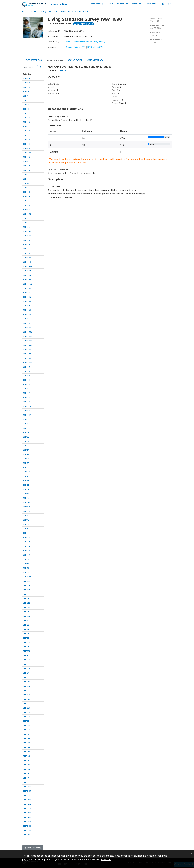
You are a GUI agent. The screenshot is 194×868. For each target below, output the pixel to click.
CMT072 (27, 699)
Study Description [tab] (33, 60)
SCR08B (26, 240)
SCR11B (26, 454)
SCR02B (26, 122)
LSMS (50, 11)
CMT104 (26, 747)
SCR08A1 (27, 227)
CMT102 (26, 738)
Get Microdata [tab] (95, 60)
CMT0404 (27, 804)
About (110, 4)
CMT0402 (27, 795)
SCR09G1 (27, 402)
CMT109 (26, 769)
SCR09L (26, 428)
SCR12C (26, 467)
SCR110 (26, 564)
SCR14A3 (27, 498)
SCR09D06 (27, 349)
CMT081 (26, 708)
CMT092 (27, 730)
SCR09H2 (27, 415)
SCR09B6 (27, 314)
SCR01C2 (27, 109)
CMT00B (27, 585)
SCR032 (26, 537)
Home (25, 11)
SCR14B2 (27, 511)
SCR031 (26, 533)
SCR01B (26, 100)
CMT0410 (27, 830)
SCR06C (26, 218)
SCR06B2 (27, 214)
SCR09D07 (27, 354)
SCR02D (26, 131)
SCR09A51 (27, 279)
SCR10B (26, 437)
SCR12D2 (27, 476)
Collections (123, 4)
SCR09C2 (27, 323)
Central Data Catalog (38, 11)
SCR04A (26, 139)
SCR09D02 (27, 332)
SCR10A (26, 432)
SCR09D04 (27, 340)
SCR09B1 (27, 292)
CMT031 (26, 642)
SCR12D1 (26, 472)
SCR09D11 (27, 371)
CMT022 (27, 616)
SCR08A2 (27, 231)
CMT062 (27, 686)
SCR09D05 (27, 345)
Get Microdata (84, 24)
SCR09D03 (27, 336)
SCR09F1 (27, 393)
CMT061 (26, 681)
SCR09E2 (27, 389)
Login (166, 4)
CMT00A (27, 581)
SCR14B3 (27, 515)
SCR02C (26, 126)
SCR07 (26, 223)
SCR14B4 (27, 520)
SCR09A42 (27, 275)
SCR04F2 (27, 183)
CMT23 (26, 625)
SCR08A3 (27, 236)
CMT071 (26, 695)
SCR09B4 (27, 306)
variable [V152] (81, 11)
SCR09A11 (27, 244)
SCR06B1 (27, 209)
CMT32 (26, 655)
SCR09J (26, 419)
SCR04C (26, 161)
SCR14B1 (26, 507)
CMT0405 (27, 808)
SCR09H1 (27, 410)
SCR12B (26, 463)
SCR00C (26, 87)
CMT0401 (27, 791)
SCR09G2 (27, 406)
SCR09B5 (27, 310)
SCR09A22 (27, 257)
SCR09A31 (27, 262)
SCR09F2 (27, 397)
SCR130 (26, 572)
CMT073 (27, 703)
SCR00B (26, 83)
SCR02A (26, 118)
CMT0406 (27, 813)
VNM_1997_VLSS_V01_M (64, 11)
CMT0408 (27, 821)
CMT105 (26, 751)
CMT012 (26, 603)
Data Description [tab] (55, 60)
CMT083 (27, 717)
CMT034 (27, 668)
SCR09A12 (27, 249)
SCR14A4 (27, 502)
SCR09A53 (27, 288)
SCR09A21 (27, 253)
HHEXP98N (27, 577)
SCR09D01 (27, 327)
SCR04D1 (27, 166)
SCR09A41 (27, 271)
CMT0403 (27, 800)
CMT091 (26, 725)
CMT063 (27, 690)
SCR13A (26, 480)
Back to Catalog (33, 847)
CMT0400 (27, 786)
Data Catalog (97, 4)
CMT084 (27, 721)
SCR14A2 (27, 494)
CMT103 (26, 743)
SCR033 (26, 542)
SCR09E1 (27, 384)
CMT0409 (27, 826)
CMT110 (26, 773)
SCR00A (26, 78)
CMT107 (26, 760)
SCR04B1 (27, 144)
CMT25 (26, 633)
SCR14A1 (26, 489)
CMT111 (26, 778)
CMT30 (26, 638)
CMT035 (27, 677)
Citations (137, 4)
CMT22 (26, 620)
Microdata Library (60, 4)
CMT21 (26, 612)
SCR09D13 (27, 380)
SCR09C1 (27, 319)
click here (106, 860)
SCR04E (26, 174)
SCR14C (26, 524)
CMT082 (27, 712)
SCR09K (26, 424)
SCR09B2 (27, 297)
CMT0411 (27, 835)
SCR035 (26, 550)
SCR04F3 (27, 187)
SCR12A (26, 459)
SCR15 (26, 528)
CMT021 (26, 607)
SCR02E (26, 135)
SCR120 (26, 568)
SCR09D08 (27, 358)
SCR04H (26, 196)
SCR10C (26, 441)
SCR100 (26, 559)
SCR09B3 (27, 301)
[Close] (192, 853)
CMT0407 (27, 817)
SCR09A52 (27, 284)
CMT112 (26, 782)
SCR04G (26, 192)
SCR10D (26, 445)
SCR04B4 (27, 157)
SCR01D (26, 113)
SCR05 (26, 201)
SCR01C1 (27, 104)
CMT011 (26, 598)
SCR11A (26, 450)
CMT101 (26, 734)
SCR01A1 (26, 91)
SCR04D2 (27, 170)
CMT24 (26, 629)
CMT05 (26, 594)
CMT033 (27, 660)
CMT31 (26, 647)
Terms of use (151, 4)
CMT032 (27, 651)
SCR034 (26, 546)
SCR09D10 (27, 367)
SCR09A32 (27, 266)
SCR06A (26, 205)
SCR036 (26, 555)
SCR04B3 (27, 153)
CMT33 (26, 664)
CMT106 (26, 756)
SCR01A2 (27, 96)
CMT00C (27, 590)
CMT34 (26, 673)
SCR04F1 (27, 179)
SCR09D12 (27, 376)
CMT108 (26, 765)
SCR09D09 (27, 362)
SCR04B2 (27, 148)
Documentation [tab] (75, 60)
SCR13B (26, 485)
